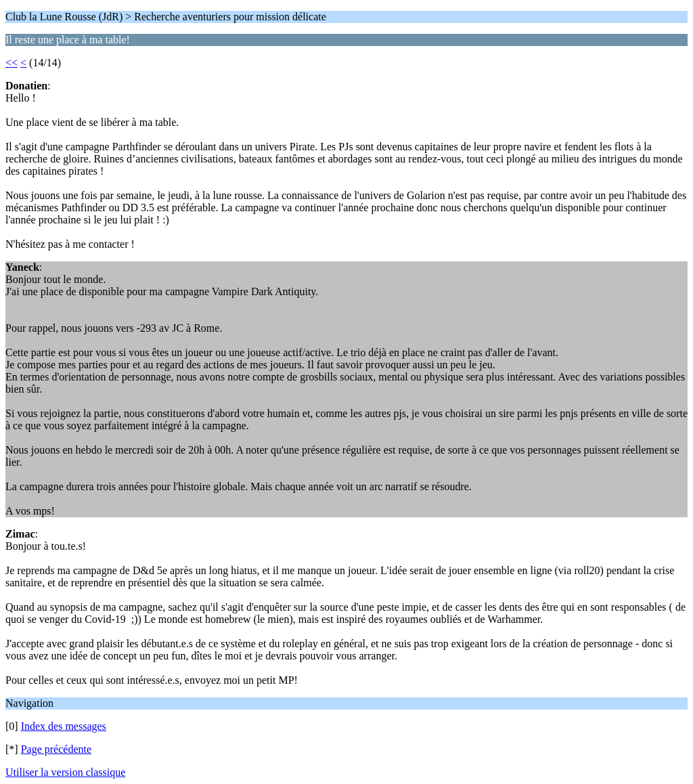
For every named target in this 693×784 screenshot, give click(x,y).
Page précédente (56, 749)
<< (12, 63)
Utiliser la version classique (65, 772)
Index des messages (64, 726)
